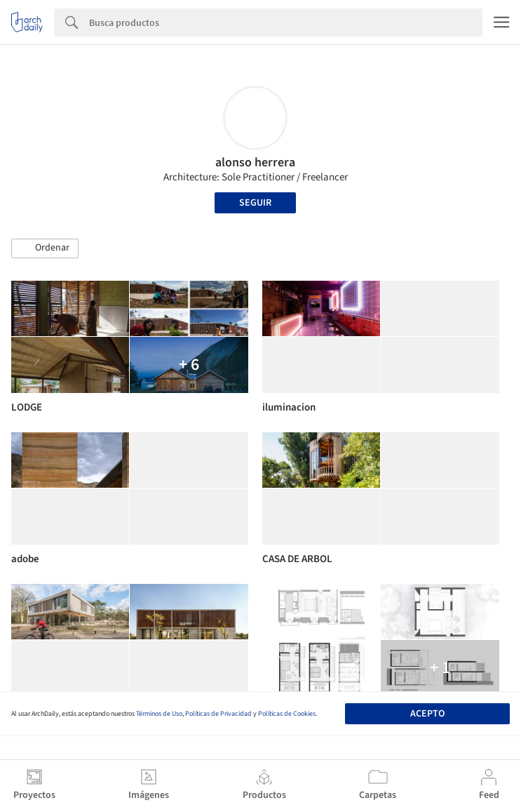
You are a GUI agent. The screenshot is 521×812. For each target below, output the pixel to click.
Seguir (255, 203)
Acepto (427, 714)
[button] (45, 248)
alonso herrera (255, 162)
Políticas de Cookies (287, 714)
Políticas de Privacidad (218, 714)
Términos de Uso (159, 714)
